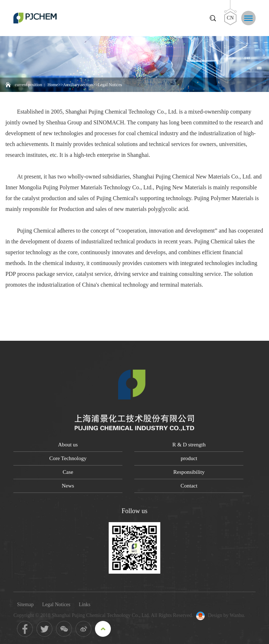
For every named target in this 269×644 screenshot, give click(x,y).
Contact (189, 486)
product (189, 458)
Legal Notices (56, 605)
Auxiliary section (78, 85)
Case (68, 472)
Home (53, 85)
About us (68, 445)
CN (230, 18)
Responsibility (189, 472)
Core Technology (68, 458)
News (68, 486)
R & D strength (189, 445)
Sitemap (25, 605)
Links (84, 605)
